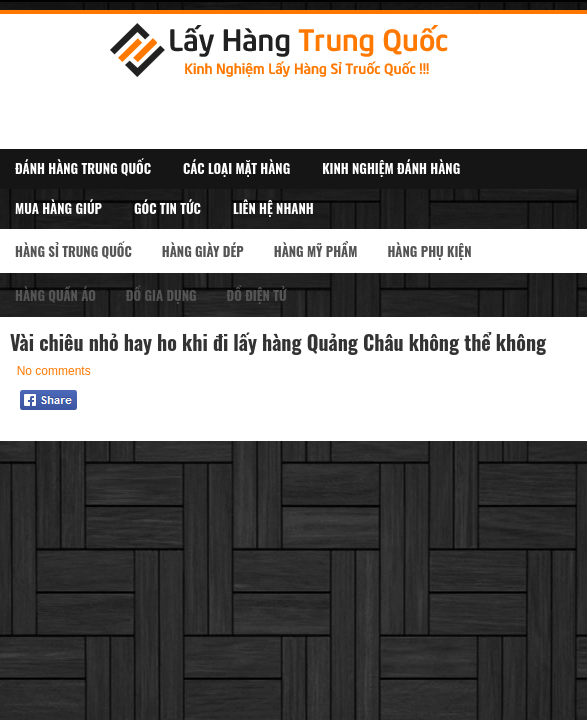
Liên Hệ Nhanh (273, 208)
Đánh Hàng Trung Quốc (83, 168)
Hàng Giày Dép (203, 251)
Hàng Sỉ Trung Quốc (73, 251)
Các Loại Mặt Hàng (236, 168)
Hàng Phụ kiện (429, 251)
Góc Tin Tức (167, 208)
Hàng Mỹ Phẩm (316, 251)
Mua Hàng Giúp (58, 208)
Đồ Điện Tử (257, 295)
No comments (54, 371)
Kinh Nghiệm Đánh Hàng (391, 168)
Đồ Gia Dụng (161, 295)
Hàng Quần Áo (55, 295)
